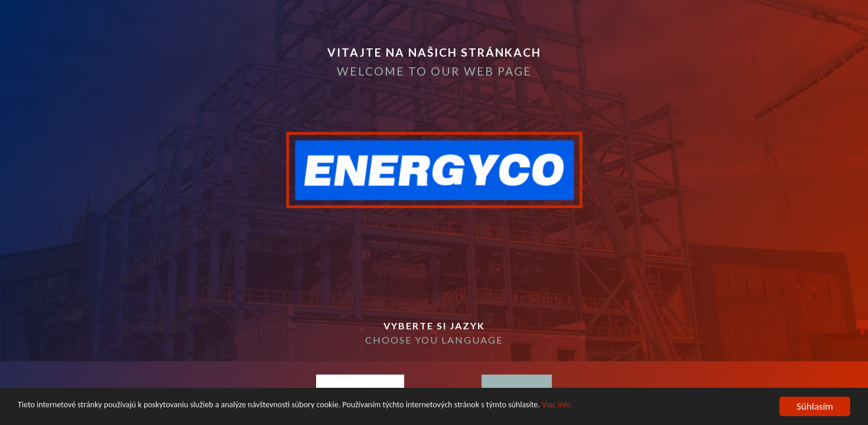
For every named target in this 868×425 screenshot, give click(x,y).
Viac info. (557, 407)
